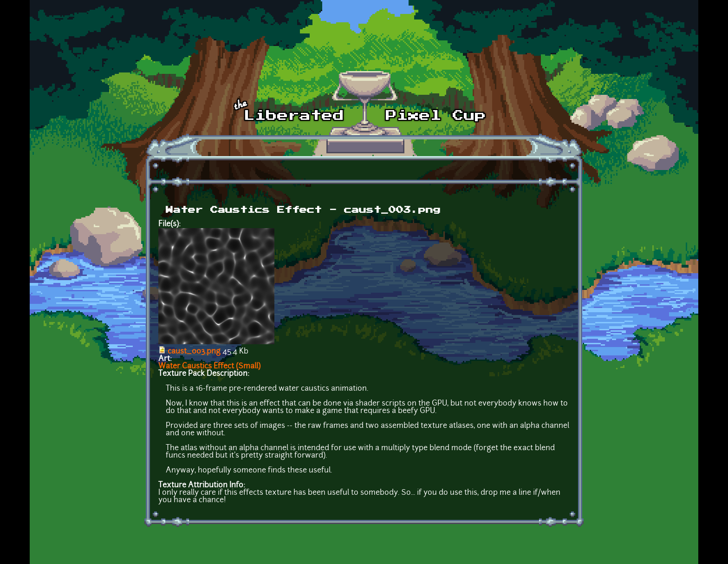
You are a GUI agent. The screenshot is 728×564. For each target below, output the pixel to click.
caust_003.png (194, 352)
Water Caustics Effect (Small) (209, 367)
